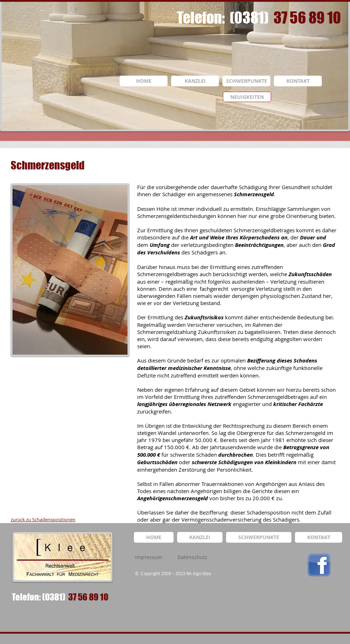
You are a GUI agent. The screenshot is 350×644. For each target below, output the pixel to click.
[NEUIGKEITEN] (247, 97)
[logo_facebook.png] (319, 565)
